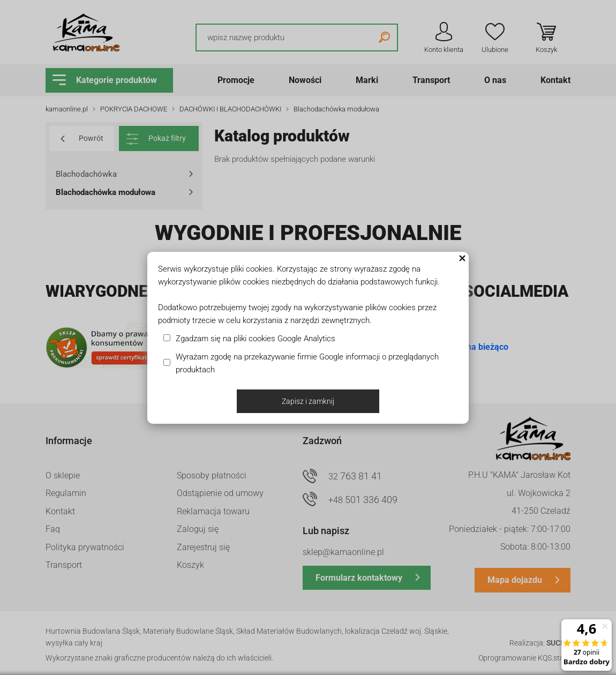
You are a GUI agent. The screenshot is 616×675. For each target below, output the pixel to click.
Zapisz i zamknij (308, 401)
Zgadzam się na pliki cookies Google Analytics (256, 339)
